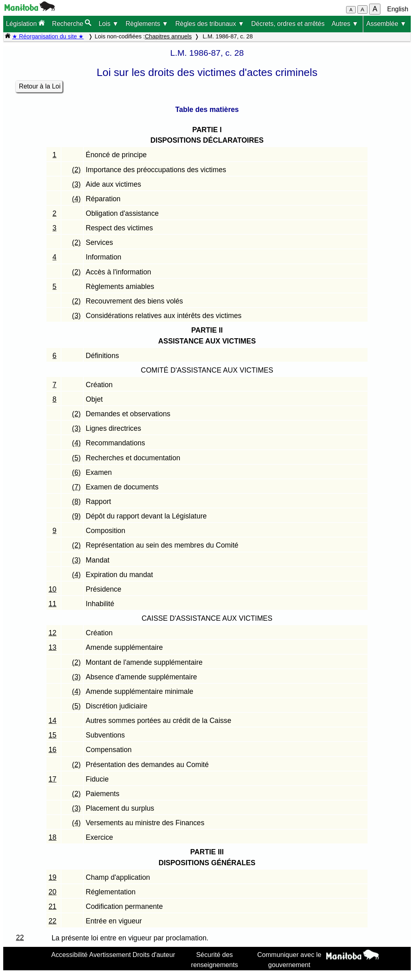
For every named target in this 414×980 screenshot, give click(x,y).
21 (53, 906)
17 (53, 779)
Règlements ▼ (147, 24)
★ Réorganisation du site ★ (48, 36)
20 (53, 892)
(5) (76, 458)
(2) (76, 170)
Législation (25, 23)
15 (53, 735)
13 (53, 647)
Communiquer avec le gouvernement (289, 959)
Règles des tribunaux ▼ (210, 24)
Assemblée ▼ (386, 24)
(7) (76, 487)
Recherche (72, 23)
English (398, 9)
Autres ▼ (345, 24)
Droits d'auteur (154, 955)
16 (53, 750)
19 (53, 877)
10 (53, 589)
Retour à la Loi (40, 86)
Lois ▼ (109, 24)
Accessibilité (70, 955)
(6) (76, 472)
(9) (76, 516)
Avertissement (110, 955)
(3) (76, 184)
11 (53, 604)
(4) (76, 199)
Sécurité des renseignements (215, 959)
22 (53, 921)
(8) (76, 502)
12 (53, 633)
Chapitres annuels (168, 36)
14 (53, 721)
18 (53, 837)
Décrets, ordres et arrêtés (288, 24)
